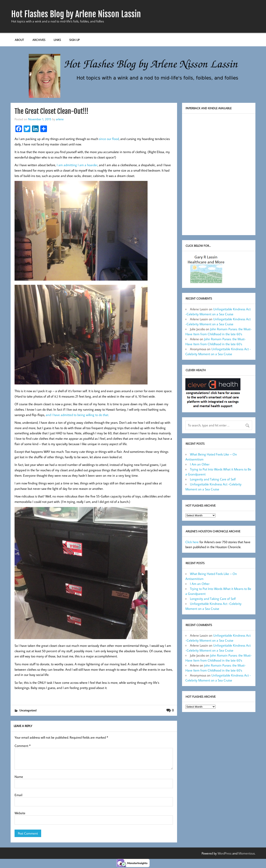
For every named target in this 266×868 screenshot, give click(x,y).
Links (57, 40)
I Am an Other (200, 464)
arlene (60, 119)
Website (20, 813)
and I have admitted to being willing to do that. (77, 415)
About (19, 40)
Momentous (247, 853)
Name (19, 777)
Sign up (74, 40)
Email (18, 795)
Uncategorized (28, 710)
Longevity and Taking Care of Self (213, 479)
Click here (192, 542)
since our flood (108, 139)
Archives (39, 40)
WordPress (225, 853)
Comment (23, 746)
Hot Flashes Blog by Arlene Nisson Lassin (76, 14)
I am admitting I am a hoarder (77, 165)
